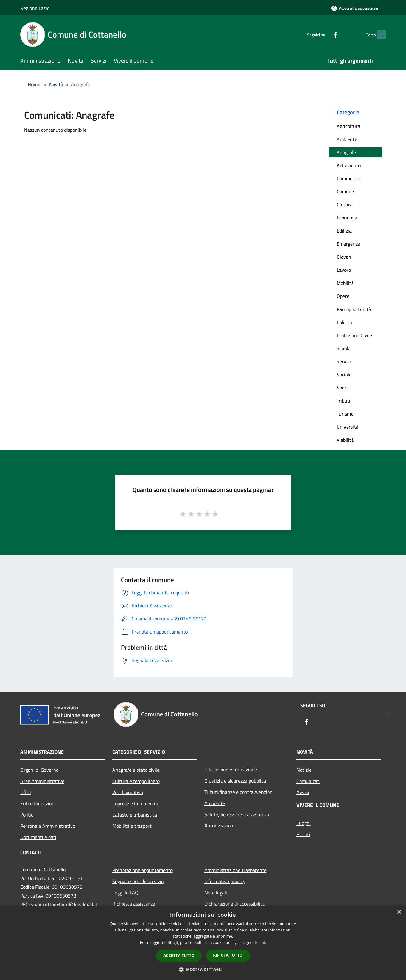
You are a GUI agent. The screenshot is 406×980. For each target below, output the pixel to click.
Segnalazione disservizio (138, 881)
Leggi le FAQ (125, 893)
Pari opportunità (354, 309)
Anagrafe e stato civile (136, 770)
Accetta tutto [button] (179, 956)
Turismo (345, 414)
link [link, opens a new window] (263, 942)
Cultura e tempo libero (136, 781)
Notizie (304, 770)
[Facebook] (323, 34)
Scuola (344, 348)
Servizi (344, 361)
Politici (27, 815)
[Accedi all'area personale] (355, 8)
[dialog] (203, 943)
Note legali (216, 893)
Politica (344, 322)
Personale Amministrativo (48, 826)
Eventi (303, 834)
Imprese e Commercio (135, 803)
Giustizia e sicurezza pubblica (235, 781)
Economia (347, 218)
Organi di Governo (39, 770)
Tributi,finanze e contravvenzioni (239, 792)
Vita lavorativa (128, 792)
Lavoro (344, 270)
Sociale (344, 375)
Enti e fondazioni (38, 803)
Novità (56, 84)
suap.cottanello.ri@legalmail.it (65, 904)
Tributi (343, 401)
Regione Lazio (35, 8)
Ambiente (347, 139)
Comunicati (308, 781)
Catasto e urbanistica (135, 815)
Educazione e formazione (231, 770)
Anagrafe (346, 152)
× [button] (399, 912)
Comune (345, 191)
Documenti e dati (38, 837)
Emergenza (348, 244)
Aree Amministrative (42, 781)
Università (348, 427)
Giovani (345, 257)
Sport (342, 388)
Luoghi (304, 823)
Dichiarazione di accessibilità (235, 904)
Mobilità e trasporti (133, 826)
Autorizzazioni (219, 826)
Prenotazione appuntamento (142, 870)
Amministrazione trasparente (236, 870)
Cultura (345, 205)
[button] (203, 969)
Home (34, 84)
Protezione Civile (354, 335)
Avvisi (303, 792)
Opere (343, 296)
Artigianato (349, 165)
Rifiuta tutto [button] (228, 955)
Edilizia (344, 231)
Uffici (26, 792)
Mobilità (345, 283)
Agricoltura (348, 126)
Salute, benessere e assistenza (237, 814)
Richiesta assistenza (134, 904)
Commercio (348, 178)
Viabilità (345, 440)
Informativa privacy (225, 881)
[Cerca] (379, 35)
